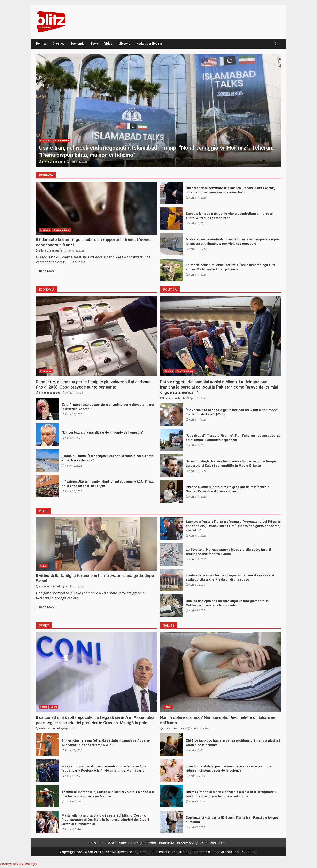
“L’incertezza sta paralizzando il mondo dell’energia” (47, 435)
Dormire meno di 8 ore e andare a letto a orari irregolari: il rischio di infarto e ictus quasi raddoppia (171, 796)
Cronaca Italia (61, 230)
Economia (78, 44)
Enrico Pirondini (49, 728)
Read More (47, 271)
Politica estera (61, 140)
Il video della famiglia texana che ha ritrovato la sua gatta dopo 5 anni (96, 544)
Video (108, 44)
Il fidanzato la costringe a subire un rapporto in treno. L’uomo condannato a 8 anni (96, 208)
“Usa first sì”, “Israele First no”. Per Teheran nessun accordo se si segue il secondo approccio (171, 440)
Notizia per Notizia (149, 44)
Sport (94, 44)
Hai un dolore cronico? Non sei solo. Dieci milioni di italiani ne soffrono (221, 672)
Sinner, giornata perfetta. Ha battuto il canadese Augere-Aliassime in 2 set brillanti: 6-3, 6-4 (47, 745)
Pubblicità (167, 843)
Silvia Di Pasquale (54, 162)
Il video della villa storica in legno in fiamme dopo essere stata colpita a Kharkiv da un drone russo (171, 580)
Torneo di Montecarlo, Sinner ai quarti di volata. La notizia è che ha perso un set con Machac (47, 796)
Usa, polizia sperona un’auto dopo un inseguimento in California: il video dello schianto (171, 606)
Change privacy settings (18, 864)
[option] (158, 110)
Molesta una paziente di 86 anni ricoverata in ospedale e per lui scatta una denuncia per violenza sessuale (171, 244)
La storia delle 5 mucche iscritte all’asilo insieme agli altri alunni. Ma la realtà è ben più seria (171, 270)
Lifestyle (124, 44)
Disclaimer (208, 843)
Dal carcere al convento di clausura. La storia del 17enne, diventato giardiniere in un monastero (171, 193)
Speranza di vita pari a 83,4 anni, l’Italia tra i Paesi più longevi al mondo (171, 822)
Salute (168, 707)
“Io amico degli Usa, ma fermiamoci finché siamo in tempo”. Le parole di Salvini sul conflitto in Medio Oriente (171, 466)
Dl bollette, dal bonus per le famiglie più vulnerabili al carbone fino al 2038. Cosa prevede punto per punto (96, 336)
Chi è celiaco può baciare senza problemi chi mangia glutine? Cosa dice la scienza (171, 745)
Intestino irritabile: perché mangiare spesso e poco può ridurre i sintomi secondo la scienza (171, 770)
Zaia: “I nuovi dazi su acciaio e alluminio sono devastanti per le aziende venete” (47, 409)
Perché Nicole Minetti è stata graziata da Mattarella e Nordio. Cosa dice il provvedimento (171, 491)
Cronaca (59, 44)
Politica (41, 44)
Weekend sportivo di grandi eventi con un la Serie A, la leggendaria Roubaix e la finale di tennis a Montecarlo (47, 770)
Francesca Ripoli (50, 393)
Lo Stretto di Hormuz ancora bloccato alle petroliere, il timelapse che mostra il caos (171, 554)
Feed (223, 843)
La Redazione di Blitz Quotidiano (131, 843)
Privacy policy (187, 843)
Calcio (44, 707)
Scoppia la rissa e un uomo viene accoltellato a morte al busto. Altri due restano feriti (171, 218)
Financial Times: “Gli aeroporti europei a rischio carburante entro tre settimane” (47, 460)
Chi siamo (96, 843)
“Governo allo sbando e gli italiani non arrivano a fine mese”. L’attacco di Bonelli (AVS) (171, 414)
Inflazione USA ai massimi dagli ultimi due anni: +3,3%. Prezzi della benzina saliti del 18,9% (47, 486)
